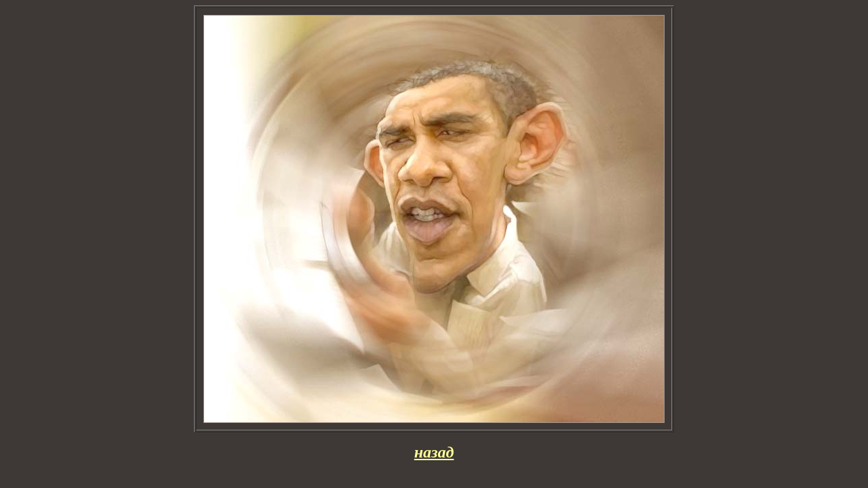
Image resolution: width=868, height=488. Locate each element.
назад (434, 452)
